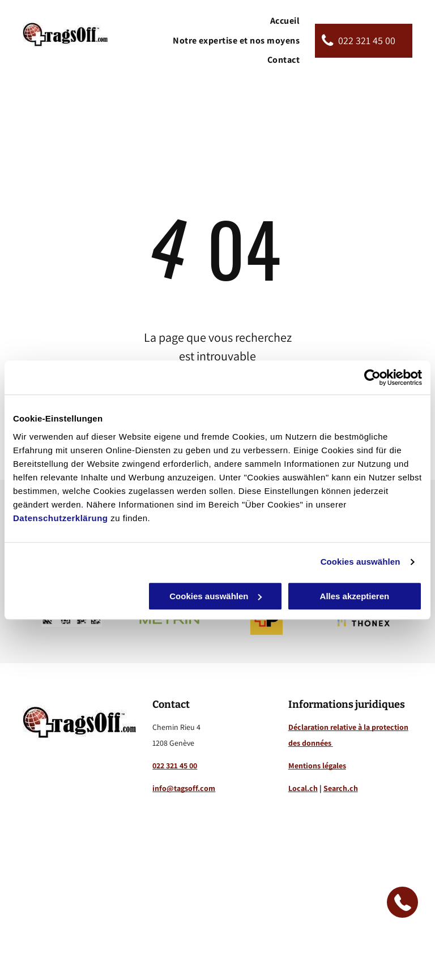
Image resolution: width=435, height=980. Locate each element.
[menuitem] (285, 21)
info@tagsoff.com (184, 788)
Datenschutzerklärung (61, 518)
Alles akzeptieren (355, 596)
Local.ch (303, 788)
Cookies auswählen (361, 562)
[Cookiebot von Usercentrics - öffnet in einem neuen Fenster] (372, 377)
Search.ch (341, 788)
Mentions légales (317, 766)
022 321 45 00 (175, 766)
